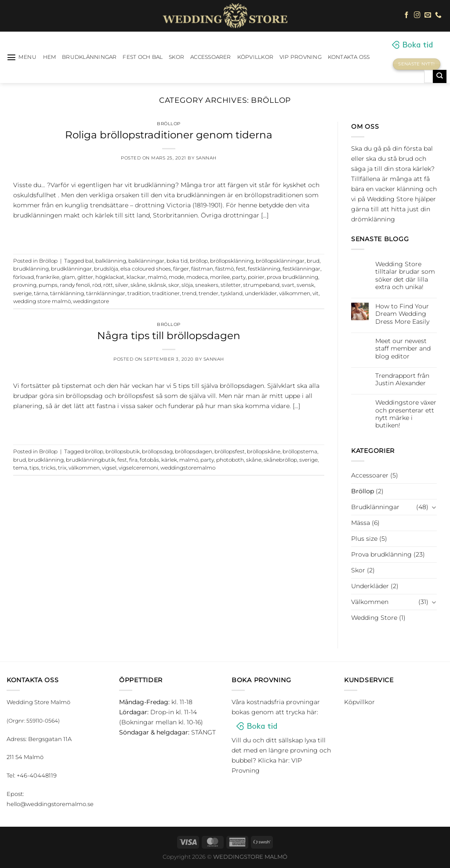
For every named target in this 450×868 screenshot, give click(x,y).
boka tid (177, 261)
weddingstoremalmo (188, 468)
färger (181, 269)
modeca (197, 277)
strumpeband (261, 285)
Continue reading (169, 233)
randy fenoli (75, 285)
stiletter (231, 285)
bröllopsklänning (232, 261)
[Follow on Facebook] (407, 15)
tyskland (232, 293)
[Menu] (22, 57)
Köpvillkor (255, 57)
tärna (41, 293)
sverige (22, 293)
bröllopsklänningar (280, 261)
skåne (138, 285)
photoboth (230, 460)
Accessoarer (211, 57)
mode (176, 277)
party (239, 277)
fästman (202, 269)
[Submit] (440, 76)
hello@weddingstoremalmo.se (50, 804)
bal (89, 261)
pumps (48, 285)
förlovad (24, 277)
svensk (305, 285)
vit (316, 293)
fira (133, 460)
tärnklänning (67, 293)
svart (288, 285)
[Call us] (438, 15)
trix (62, 468)
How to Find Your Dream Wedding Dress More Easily (402, 314)
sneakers (207, 285)
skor (174, 285)
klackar (136, 277)
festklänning (264, 269)
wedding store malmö (42, 301)
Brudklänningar (89, 57)
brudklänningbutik (91, 460)
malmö (157, 277)
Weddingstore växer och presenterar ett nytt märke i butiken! (406, 414)
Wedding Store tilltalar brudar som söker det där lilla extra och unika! (405, 276)
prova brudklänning (292, 277)
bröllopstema (300, 452)
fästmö (225, 269)
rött (108, 285)
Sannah (206, 158)
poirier (256, 277)
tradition (139, 293)
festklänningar (301, 269)
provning (25, 285)
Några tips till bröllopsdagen (169, 336)
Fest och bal (143, 57)
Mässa (361, 523)
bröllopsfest (230, 452)
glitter (85, 277)
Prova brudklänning (381, 554)
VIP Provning (301, 57)
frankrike (48, 277)
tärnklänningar (106, 293)
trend (189, 293)
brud (313, 261)
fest (241, 269)
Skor (176, 57)
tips (34, 468)
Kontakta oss (349, 57)
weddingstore (91, 301)
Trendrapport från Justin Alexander (402, 380)
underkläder (261, 293)
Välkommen (370, 602)
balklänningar (146, 261)
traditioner (166, 293)
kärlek (169, 460)
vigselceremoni (138, 468)
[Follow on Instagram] (417, 15)
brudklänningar (71, 269)
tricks (49, 468)
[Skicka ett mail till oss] (428, 15)
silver (122, 285)
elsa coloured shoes (146, 269)
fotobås (149, 460)
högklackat (110, 277)
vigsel (109, 468)
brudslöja (106, 269)
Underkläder (370, 586)
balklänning (111, 261)
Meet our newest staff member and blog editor (403, 349)
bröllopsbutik (123, 452)
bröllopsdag (157, 452)
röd (97, 285)
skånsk (157, 285)
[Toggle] (434, 507)
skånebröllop (280, 460)
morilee (220, 277)
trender (209, 293)
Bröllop (169, 124)
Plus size (364, 539)
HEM (50, 57)
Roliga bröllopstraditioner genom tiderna (169, 135)
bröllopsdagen (194, 452)
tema (20, 468)
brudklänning (31, 269)
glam (68, 277)
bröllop (199, 261)
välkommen (295, 293)
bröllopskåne (264, 452)
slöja (187, 285)
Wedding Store (374, 618)
